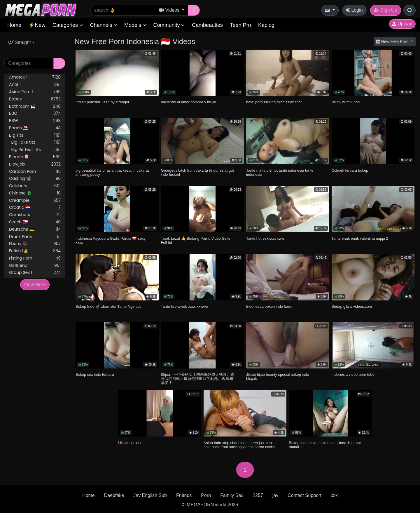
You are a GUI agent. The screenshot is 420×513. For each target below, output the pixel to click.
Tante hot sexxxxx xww (265, 238)
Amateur (35, 77)
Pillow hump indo (346, 102)
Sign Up (385, 10)
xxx (334, 495)
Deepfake (114, 495)
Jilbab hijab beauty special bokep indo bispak (278, 377)
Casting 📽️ (35, 179)
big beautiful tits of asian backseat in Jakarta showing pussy (112, 172)
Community (169, 25)
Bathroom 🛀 (35, 106)
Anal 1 (35, 85)
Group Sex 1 (35, 273)
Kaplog (266, 25)
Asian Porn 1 (35, 92)
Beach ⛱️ (35, 128)
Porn (206, 495)
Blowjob (35, 164)
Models (135, 25)
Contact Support (304, 495)
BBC (35, 113)
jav (275, 495)
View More (35, 285)
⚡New (37, 25)
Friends (184, 495)
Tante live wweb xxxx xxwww (185, 306)
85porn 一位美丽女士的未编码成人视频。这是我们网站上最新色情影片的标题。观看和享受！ (198, 379)
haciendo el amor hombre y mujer (189, 102)
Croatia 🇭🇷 (35, 207)
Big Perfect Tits (35, 150)
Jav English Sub (150, 495)
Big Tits (35, 135)
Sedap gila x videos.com (352, 306)
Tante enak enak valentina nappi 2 (360, 238)
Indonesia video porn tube (353, 374)
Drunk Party (35, 237)
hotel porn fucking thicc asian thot (274, 102)
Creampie (35, 200)
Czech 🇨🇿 (35, 222)
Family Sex (232, 495)
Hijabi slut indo (130, 443)
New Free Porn (393, 41)
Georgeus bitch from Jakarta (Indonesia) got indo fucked (197, 172)
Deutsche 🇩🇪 (35, 229)
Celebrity (35, 186)
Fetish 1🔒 (35, 251)
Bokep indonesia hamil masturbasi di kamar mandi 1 (325, 445)
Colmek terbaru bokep (350, 170)
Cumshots (35, 215)
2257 (258, 495)
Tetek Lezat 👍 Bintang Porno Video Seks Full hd (196, 240)
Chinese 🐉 (35, 193)
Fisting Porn (35, 258)
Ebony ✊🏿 (35, 244)
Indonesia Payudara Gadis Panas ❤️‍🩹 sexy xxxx (111, 240)
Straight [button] (20, 42)
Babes (35, 99)
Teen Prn (240, 25)
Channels (103, 25)
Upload (402, 24)
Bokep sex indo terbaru (95, 374)
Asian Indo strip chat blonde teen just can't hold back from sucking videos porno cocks (239, 445)
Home (14, 25)
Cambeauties (207, 25)
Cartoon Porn (35, 172)
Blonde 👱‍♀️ (35, 157)
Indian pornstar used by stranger (102, 102)
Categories (68, 25)
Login (354, 10)
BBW (35, 121)
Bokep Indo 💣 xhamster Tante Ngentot (108, 306)
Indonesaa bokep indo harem (270, 306)
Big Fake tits (35, 142)
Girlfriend (35, 266)
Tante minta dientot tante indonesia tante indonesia (280, 172)
